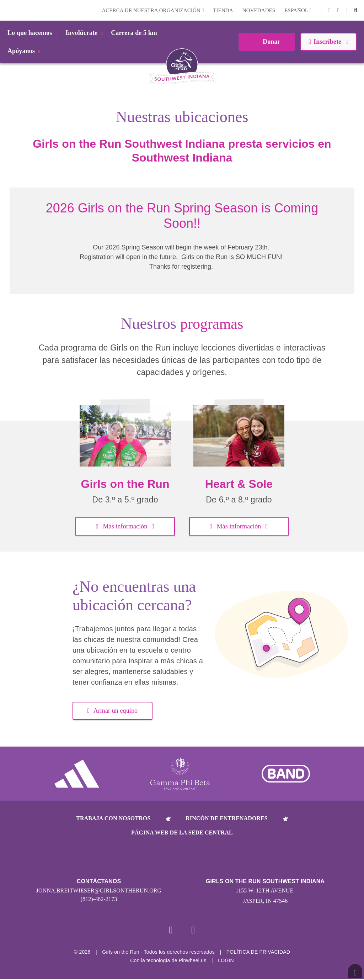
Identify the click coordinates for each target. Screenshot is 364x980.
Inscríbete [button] (328, 42)
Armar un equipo (113, 711)
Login (7, 10)
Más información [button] (125, 526)
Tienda (223, 10)
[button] (356, 10)
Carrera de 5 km (134, 33)
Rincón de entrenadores (227, 818)
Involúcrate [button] (85, 33)
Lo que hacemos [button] (34, 33)
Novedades (259, 10)
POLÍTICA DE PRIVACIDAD (258, 953)
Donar (266, 42)
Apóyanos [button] (25, 51)
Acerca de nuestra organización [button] (153, 10)
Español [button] (298, 10)
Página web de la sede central (182, 833)
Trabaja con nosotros (113, 818)
